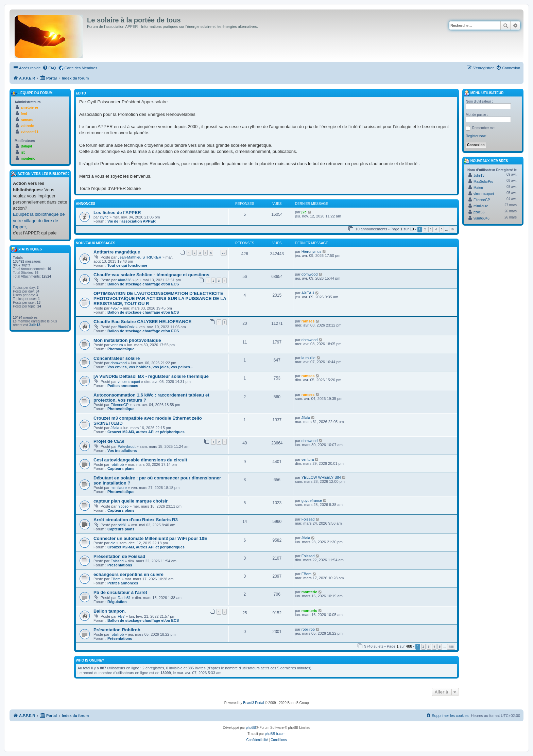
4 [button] (436, 229)
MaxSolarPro (483, 182)
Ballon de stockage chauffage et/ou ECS (143, 284)
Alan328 (124, 280)
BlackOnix (126, 327)
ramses (308, 321)
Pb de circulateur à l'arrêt (120, 592)
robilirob (117, 464)
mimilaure (119, 488)
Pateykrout (127, 446)
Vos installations (122, 451)
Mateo (478, 188)
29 (224, 253)
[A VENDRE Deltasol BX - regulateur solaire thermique (151, 376)
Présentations (120, 565)
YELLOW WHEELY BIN (321, 477)
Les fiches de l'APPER (117, 213)
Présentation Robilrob (117, 630)
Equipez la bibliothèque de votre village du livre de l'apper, (39, 220)
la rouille (308, 358)
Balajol (26, 146)
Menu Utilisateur (484, 93)
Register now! (476, 136)
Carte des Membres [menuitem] (81, 68)
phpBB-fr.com (275, 734)
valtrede (27, 126)
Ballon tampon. (110, 611)
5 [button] (441, 229)
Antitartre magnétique (117, 252)
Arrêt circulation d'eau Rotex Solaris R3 (136, 520)
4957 (115, 308)
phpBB (251, 728)
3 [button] (431, 229)
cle (113, 543)
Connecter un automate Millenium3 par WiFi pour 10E (150, 538)
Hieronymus (312, 251)
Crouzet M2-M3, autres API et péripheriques (146, 432)
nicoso (123, 506)
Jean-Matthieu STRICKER (139, 257)
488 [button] (451, 646)
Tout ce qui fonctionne (127, 265)
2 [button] (425, 229)
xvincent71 (30, 132)
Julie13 (35, 325)
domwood (310, 274)
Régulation (117, 602)
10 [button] (452, 229)
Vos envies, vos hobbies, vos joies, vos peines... (150, 367)
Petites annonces (123, 386)
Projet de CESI (109, 441)
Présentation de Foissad (119, 556)
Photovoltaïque (121, 349)
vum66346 (482, 218)
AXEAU (308, 293)
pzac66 (479, 212)
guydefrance (312, 500)
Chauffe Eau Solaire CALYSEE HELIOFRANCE (142, 322)
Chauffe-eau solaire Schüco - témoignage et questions (151, 275)
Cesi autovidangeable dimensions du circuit (140, 460)
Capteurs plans (121, 469)
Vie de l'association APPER (132, 221)
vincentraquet (129, 382)
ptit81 (122, 525)
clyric (104, 217)
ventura (117, 345)
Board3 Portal (253, 703)
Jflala (115, 428)
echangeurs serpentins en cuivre (128, 574)
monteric (309, 592)
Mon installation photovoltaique (127, 340)
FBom (115, 579)
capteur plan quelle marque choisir (131, 501)
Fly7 (121, 616)
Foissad (308, 519)
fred (24, 114)
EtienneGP (119, 405)
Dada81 (124, 598)
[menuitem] (49, 68)
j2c (304, 212)
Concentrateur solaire (117, 358)
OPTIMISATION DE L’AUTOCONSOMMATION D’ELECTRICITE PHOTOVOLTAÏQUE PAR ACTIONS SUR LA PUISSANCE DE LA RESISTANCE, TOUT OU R (160, 298)
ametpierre (29, 108)
